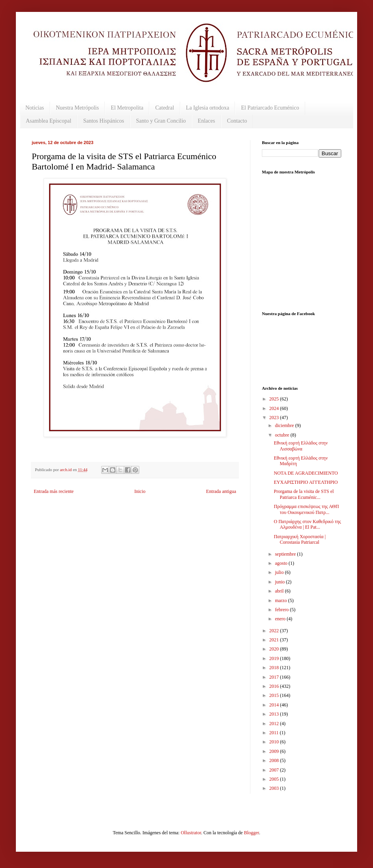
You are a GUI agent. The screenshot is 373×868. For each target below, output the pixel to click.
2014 (275, 705)
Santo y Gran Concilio (161, 121)
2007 (275, 770)
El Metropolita (127, 108)
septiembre (286, 554)
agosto (282, 563)
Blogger (252, 833)
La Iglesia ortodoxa (208, 108)
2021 (275, 640)
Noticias (35, 108)
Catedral (164, 108)
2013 (275, 714)
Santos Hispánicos (104, 121)
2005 (275, 779)
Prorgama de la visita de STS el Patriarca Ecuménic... (304, 494)
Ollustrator (191, 833)
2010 (275, 742)
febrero (283, 610)
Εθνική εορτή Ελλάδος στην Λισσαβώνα (301, 446)
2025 (275, 399)
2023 (275, 418)
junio (281, 582)
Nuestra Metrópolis (77, 108)
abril (280, 591)
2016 (275, 686)
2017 (275, 677)
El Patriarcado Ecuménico (270, 108)
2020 (275, 649)
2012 (275, 724)
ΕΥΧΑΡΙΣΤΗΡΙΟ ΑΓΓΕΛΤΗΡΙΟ (306, 482)
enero (281, 619)
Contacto (237, 121)
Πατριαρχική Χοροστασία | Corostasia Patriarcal (300, 539)
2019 (275, 658)
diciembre (285, 425)
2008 (275, 760)
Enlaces (206, 121)
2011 (275, 733)
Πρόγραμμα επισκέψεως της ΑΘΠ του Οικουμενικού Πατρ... (306, 509)
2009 (275, 751)
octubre (283, 435)
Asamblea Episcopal (49, 121)
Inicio (140, 491)
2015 (275, 695)
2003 (275, 788)
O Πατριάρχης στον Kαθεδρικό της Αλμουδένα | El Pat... (307, 524)
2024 (275, 408)
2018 (275, 668)
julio (280, 572)
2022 (275, 631)
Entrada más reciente (54, 491)
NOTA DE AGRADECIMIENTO (306, 473)
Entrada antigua (221, 491)
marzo (282, 600)
